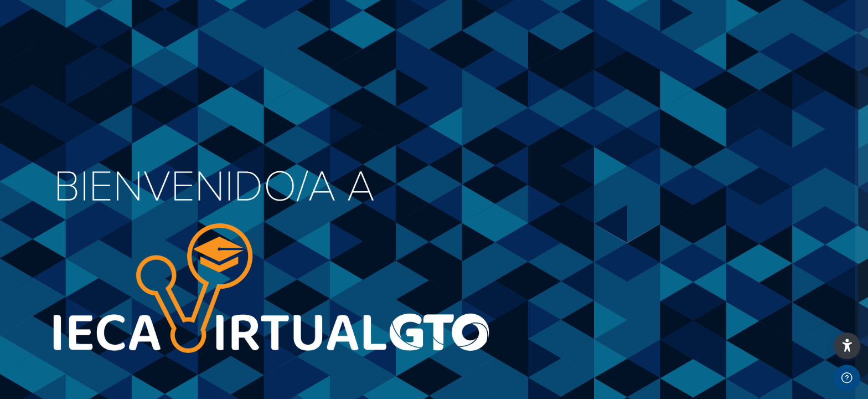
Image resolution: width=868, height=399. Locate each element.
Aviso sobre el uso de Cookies (806, 332)
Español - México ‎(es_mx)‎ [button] (700, 327)
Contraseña (673, 172)
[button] (847, 346)
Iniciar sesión (751, 257)
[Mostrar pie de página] (847, 378)
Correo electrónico (687, 115)
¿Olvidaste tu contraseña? (810, 226)
